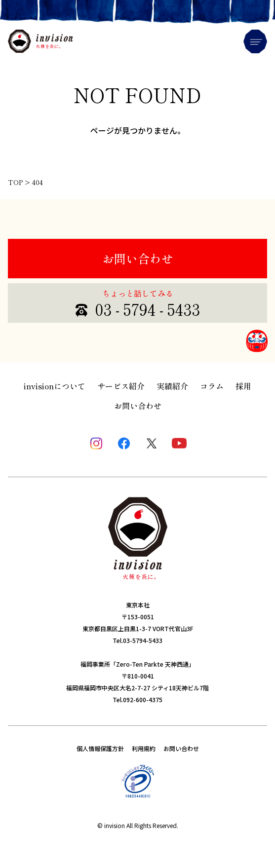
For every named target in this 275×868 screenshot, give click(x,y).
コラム (212, 386)
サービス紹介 (121, 386)
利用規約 (144, 748)
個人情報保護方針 (100, 748)
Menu (255, 41)
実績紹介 (172, 386)
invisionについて (55, 386)
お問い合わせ (138, 258)
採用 (243, 386)
